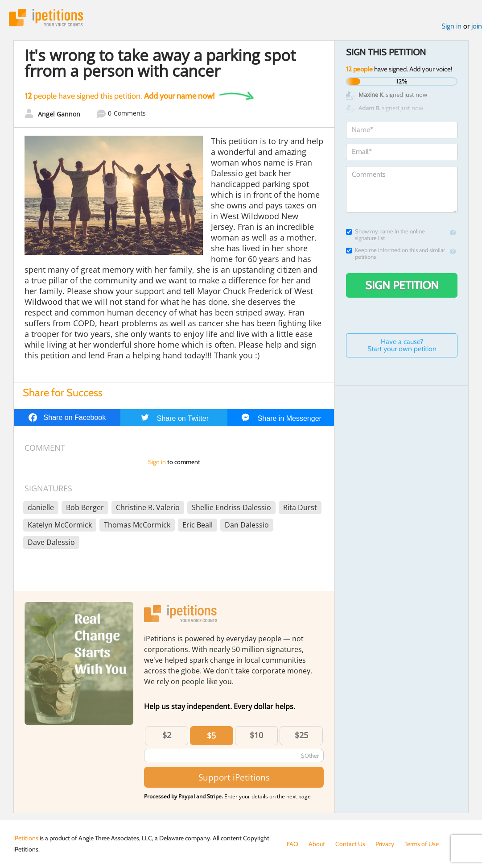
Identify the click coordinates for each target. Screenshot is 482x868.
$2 (167, 735)
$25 (301, 735)
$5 (211, 735)
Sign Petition (402, 285)
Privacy (385, 844)
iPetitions (46, 18)
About (317, 844)
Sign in (451, 26)
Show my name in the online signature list (385, 235)
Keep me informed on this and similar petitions (395, 253)
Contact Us (350, 844)
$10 (256, 735)
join (477, 26)
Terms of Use (422, 844)
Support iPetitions (234, 777)
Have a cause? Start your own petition (402, 345)
